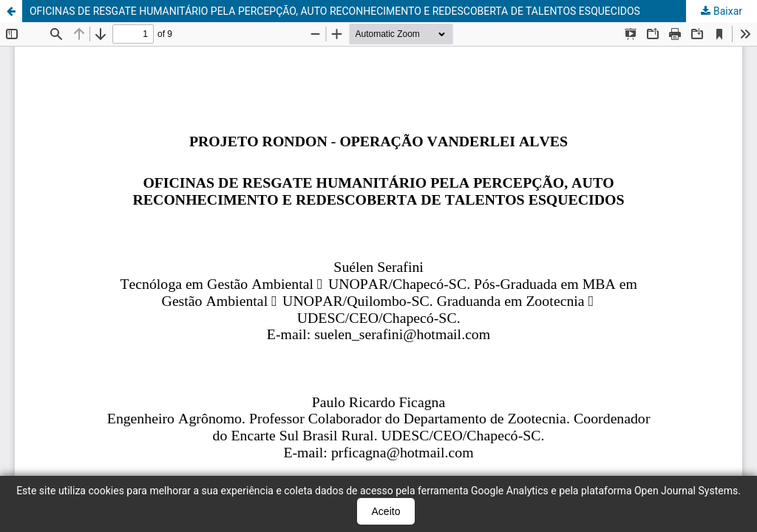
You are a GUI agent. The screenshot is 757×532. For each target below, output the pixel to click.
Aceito (386, 511)
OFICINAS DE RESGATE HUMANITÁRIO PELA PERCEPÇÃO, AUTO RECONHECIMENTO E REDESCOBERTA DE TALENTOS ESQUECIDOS (335, 11)
